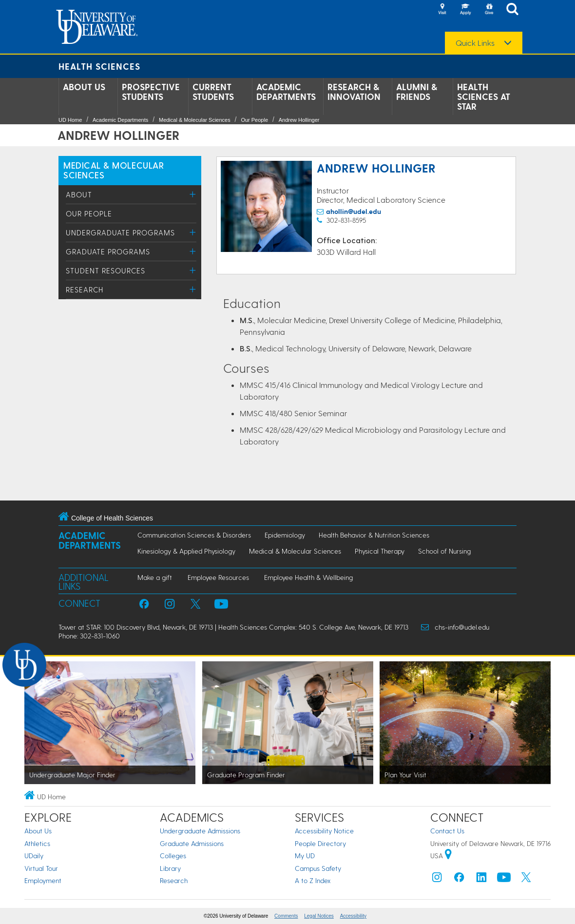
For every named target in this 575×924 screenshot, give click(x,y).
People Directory (320, 843)
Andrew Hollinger (299, 120)
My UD (305, 856)
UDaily (34, 856)
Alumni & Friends (417, 92)
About (79, 194)
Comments (286, 916)
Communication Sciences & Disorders (194, 535)
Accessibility (353, 916)
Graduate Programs (108, 251)
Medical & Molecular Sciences (195, 120)
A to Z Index (313, 880)
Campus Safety (318, 868)
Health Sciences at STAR (484, 96)
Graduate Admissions (192, 843)
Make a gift (155, 577)
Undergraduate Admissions (200, 831)
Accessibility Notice (324, 831)
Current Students (213, 92)
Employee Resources (218, 577)
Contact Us (447, 831)
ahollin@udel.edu (354, 211)
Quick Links (475, 43)
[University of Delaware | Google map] (448, 856)
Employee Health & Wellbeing (308, 577)
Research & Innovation (354, 92)
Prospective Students (151, 92)
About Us (84, 87)
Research (85, 289)
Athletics (37, 843)
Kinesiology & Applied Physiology (186, 551)
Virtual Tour (41, 868)
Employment (43, 880)
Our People (254, 120)
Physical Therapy (380, 551)
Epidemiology (285, 535)
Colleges (173, 856)
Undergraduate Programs (120, 232)
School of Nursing (444, 551)
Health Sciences (99, 66)
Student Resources (105, 270)
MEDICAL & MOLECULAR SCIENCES (114, 170)
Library (170, 868)
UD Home (70, 120)
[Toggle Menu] (193, 194)
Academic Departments (286, 92)
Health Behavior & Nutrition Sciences (374, 535)
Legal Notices (319, 916)
